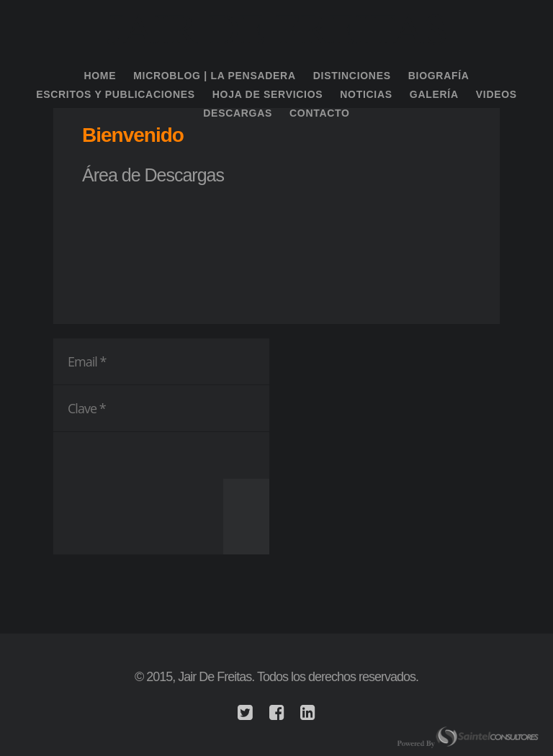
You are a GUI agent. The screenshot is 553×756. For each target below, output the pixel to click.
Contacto (320, 113)
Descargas (238, 113)
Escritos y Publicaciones (116, 94)
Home (100, 76)
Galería (434, 94)
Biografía (439, 76)
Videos (496, 94)
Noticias (366, 94)
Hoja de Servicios (268, 94)
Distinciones (352, 76)
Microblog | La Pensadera (215, 76)
